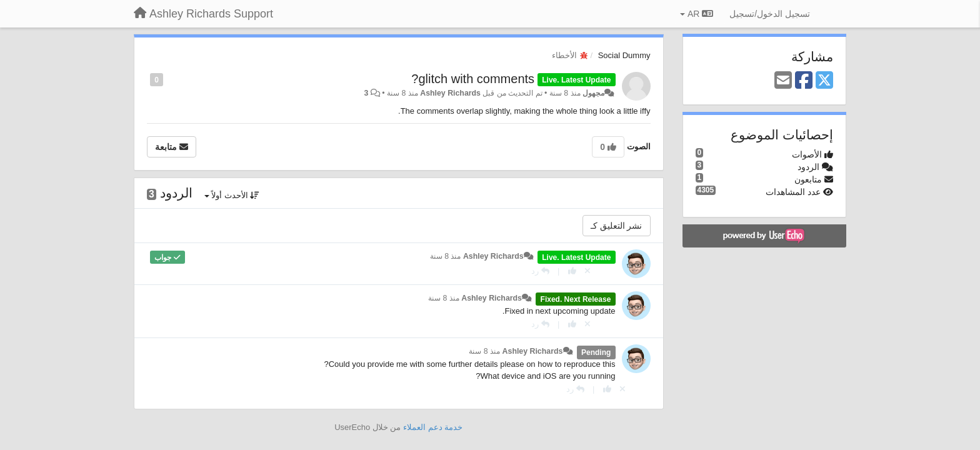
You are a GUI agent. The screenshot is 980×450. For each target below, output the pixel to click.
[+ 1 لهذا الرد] (572, 271)
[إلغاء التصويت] (587, 271)
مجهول (593, 93)
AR (697, 14)
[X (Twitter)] (824, 81)
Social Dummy (624, 55)
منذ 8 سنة (446, 256)
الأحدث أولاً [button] (232, 195)
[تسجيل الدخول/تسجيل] (770, 14)
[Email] (783, 81)
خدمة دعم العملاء (433, 427)
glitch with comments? (473, 79)
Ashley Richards (450, 93)
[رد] (540, 271)
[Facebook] (804, 81)
